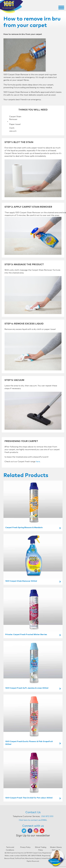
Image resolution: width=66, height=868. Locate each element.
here (38, 462)
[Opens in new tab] (24, 831)
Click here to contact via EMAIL (33, 820)
